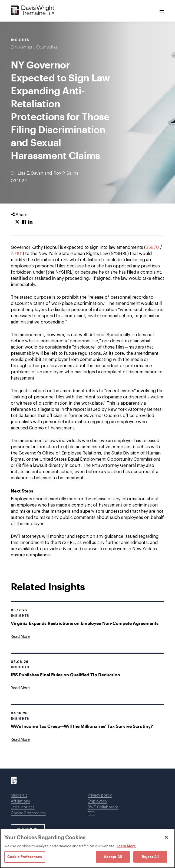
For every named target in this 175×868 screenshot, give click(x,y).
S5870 (152, 247)
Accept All (113, 857)
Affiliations (20, 801)
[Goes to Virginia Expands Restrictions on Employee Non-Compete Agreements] (20, 637)
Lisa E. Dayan (30, 173)
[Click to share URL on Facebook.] (24, 222)
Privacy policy (100, 795)
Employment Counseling (34, 47)
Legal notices (23, 807)
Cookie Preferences (28, 813)
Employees (97, 801)
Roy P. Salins (66, 173)
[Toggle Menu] (162, 11)
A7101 (17, 254)
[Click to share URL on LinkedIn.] (30, 222)
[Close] (166, 837)
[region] (87, 848)
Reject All (150, 857)
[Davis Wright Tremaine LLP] (33, 11)
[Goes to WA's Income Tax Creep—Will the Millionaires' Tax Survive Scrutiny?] (20, 740)
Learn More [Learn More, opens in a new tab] (126, 846)
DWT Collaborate (103, 807)
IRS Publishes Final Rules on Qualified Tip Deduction (65, 675)
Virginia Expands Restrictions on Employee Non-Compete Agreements (85, 623)
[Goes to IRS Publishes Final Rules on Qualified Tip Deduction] (20, 688)
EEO (91, 813)
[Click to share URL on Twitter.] (17, 222)
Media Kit (19, 795)
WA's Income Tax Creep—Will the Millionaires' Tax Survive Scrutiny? (82, 726)
